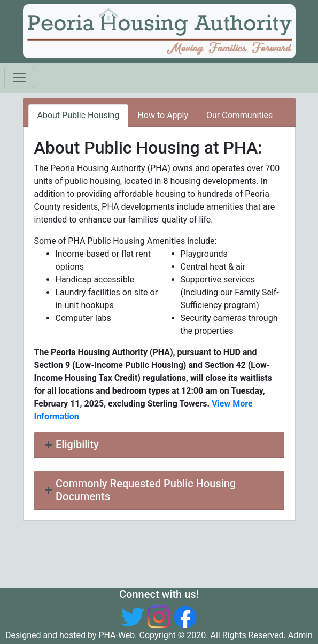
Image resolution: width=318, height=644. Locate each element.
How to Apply (163, 115)
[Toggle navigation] (19, 78)
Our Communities (239, 115)
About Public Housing (79, 115)
